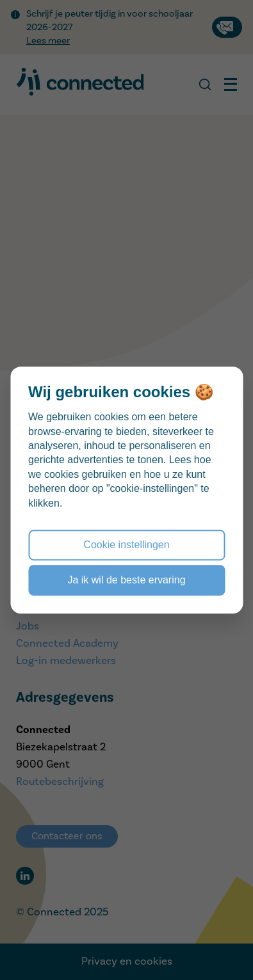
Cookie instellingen (126, 545)
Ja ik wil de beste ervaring (126, 580)
